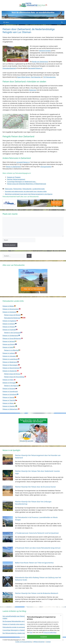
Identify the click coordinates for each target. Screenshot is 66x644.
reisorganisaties (46, 167)
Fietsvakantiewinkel (9, 68)
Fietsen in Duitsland (10, 312)
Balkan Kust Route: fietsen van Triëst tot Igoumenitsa (34, 563)
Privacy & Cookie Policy (50, 632)
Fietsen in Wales (9, 403)
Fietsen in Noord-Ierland (12, 368)
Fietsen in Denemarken (11, 309)
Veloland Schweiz (45, 51)
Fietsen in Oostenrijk (11, 371)
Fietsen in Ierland (9, 341)
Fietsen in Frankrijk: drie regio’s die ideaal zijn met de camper (23, 624)
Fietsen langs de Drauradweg (15, 377)
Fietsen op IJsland (10, 344)
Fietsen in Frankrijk (10, 330)
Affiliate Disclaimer (39, 642)
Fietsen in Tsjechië (10, 400)
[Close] (61, 615)
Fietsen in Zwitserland (11, 409)
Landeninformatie (38, 189)
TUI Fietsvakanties (49, 77)
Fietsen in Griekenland (11, 335)
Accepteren (44, 637)
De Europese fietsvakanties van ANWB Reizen (18, 621)
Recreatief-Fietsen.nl (35, 68)
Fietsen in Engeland (10, 321)
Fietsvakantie (27, 189)
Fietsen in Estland (10, 324)
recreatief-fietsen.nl (23, 162)
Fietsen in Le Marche (12, 350)
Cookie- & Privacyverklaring (24, 642)
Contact (48, 642)
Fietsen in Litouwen (10, 356)
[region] (44, 627)
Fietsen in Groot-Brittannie (13, 338)
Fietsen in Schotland (10, 394)
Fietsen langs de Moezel (13, 315)
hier (31, 632)
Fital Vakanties (36, 77)
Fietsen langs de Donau (13, 374)
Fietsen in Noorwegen (11, 365)
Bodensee (33, 90)
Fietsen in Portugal (10, 383)
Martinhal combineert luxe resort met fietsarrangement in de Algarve (29, 194)
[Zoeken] (29, 256)
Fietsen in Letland (10, 353)
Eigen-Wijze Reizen (24, 77)
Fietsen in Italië (9, 347)
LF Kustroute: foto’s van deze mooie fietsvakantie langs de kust (38, 548)
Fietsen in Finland (10, 327)
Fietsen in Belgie (9, 306)
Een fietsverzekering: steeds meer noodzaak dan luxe (21, 633)
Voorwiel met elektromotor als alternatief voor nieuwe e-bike (26, 191)
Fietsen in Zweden (10, 406)
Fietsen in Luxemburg (11, 359)
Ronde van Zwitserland (40, 62)
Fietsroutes (9, 189)
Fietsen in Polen (9, 380)
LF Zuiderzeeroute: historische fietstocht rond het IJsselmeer (37, 533)
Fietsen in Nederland (11, 362)
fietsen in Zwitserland (13, 167)
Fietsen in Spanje (9, 397)
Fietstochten (18, 189)
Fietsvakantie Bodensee (15, 318)
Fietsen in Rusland (10, 388)
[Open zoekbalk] (62, 22)
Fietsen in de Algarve (12, 386)
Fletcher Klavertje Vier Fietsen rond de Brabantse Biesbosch (37, 593)
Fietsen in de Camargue (13, 333)
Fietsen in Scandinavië (10, 391)
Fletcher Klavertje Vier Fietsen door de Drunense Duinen (35, 487)
